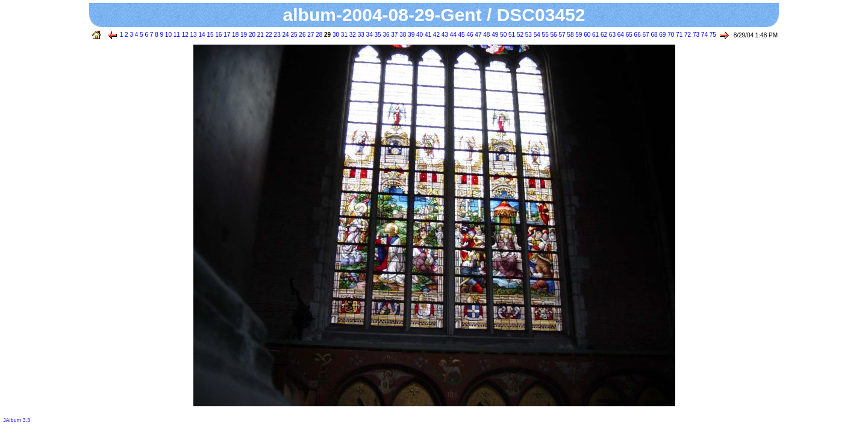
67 (645, 35)
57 (561, 35)
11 (176, 35)
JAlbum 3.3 (17, 420)
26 (302, 35)
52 (519, 35)
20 (251, 35)
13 (193, 35)
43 (444, 35)
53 (528, 35)
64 (620, 35)
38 (402, 35)
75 (712, 35)
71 (678, 35)
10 (167, 35)
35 (377, 35)
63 (611, 35)
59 (578, 35)
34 (369, 35)
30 (335, 35)
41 (427, 35)
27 (310, 35)
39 (410, 35)
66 (637, 35)
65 (628, 35)
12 (184, 35)
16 (217, 35)
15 (210, 35)
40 (419, 35)
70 (670, 35)
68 (654, 35)
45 (461, 35)
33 (360, 35)
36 (386, 35)
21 (260, 35)
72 (687, 35)
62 (603, 35)
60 (586, 35)
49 (494, 35)
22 (268, 35)
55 (545, 35)
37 (394, 35)
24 (285, 35)
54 (536, 35)
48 (486, 35)
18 (234, 35)
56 (553, 35)
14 (201, 35)
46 (469, 35)
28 (318, 35)
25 (293, 35)
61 (595, 35)
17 (226, 35)
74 (704, 35)
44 (452, 35)
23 (276, 35)
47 (478, 35)
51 (511, 35)
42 (436, 35)
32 (352, 35)
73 (695, 35)
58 (570, 35)
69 (662, 35)
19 (243, 35)
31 (343, 35)
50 (502, 35)
